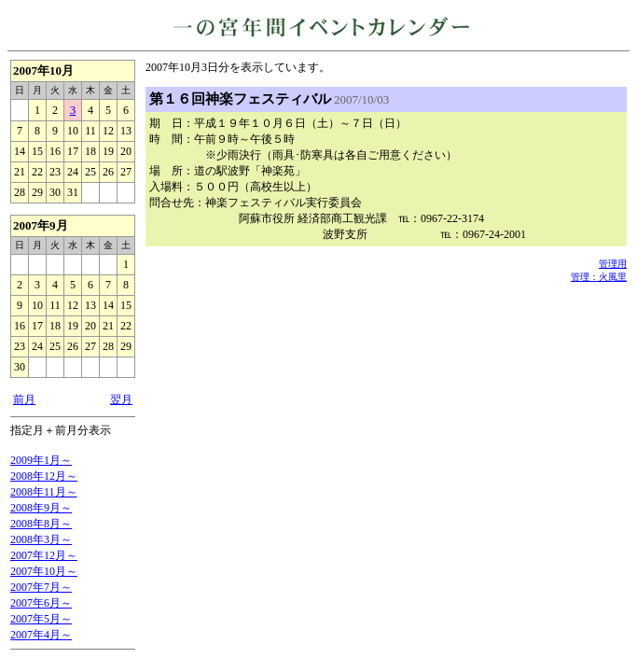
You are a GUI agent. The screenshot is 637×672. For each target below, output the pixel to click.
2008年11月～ (44, 492)
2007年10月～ (44, 571)
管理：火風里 (599, 277)
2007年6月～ (41, 603)
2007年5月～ (41, 619)
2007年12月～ (44, 555)
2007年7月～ (41, 587)
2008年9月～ (41, 508)
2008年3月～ (41, 539)
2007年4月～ (41, 635)
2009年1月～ (41, 460)
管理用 (613, 264)
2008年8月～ (41, 524)
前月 (24, 399)
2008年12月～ (44, 476)
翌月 (121, 399)
